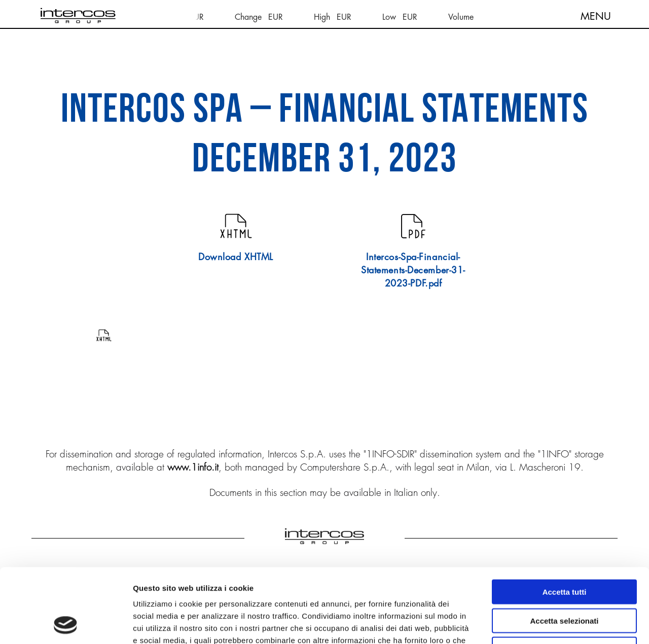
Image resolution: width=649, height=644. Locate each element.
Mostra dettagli (533, 624)
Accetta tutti (565, 522)
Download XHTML (236, 257)
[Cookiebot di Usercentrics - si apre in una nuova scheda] (66, 624)
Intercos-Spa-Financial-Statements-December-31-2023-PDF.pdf (413, 270)
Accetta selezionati (564, 551)
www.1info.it (193, 467)
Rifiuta (565, 579)
